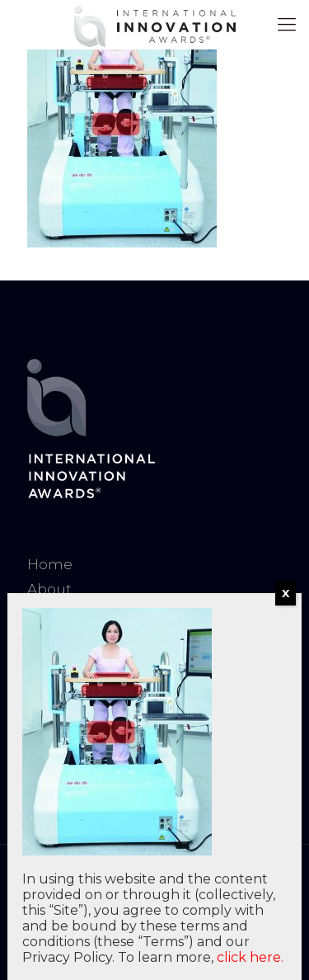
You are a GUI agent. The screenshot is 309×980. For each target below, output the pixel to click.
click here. (250, 957)
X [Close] (286, 593)
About (49, 589)
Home (50, 564)
